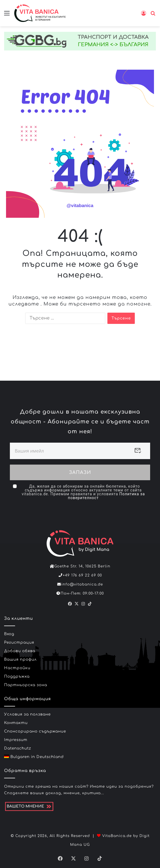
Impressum (16, 737)
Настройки (17, 665)
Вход (9, 631)
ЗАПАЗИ (80, 471)
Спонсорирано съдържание (35, 729)
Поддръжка (17, 674)
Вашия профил (20, 657)
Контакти (16, 720)
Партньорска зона (26, 682)
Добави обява (20, 648)
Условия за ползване (27, 712)
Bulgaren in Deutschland (34, 754)
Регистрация (19, 640)
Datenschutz (18, 746)
